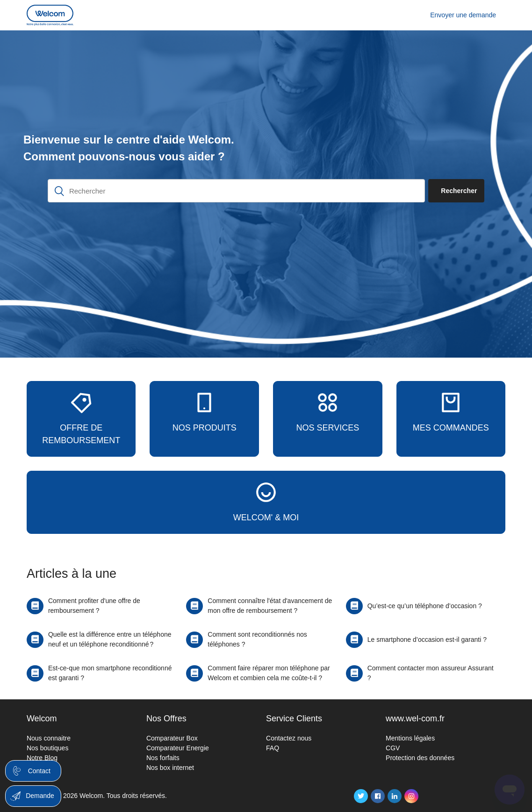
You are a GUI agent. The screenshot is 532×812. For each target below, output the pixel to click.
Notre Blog (42, 758)
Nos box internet (170, 768)
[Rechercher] (236, 191)
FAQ (273, 748)
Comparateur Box (172, 738)
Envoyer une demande (463, 15)
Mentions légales (410, 738)
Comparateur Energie (178, 748)
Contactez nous (289, 738)
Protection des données (420, 758)
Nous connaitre (49, 738)
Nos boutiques (48, 748)
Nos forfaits (163, 758)
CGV (393, 748)
